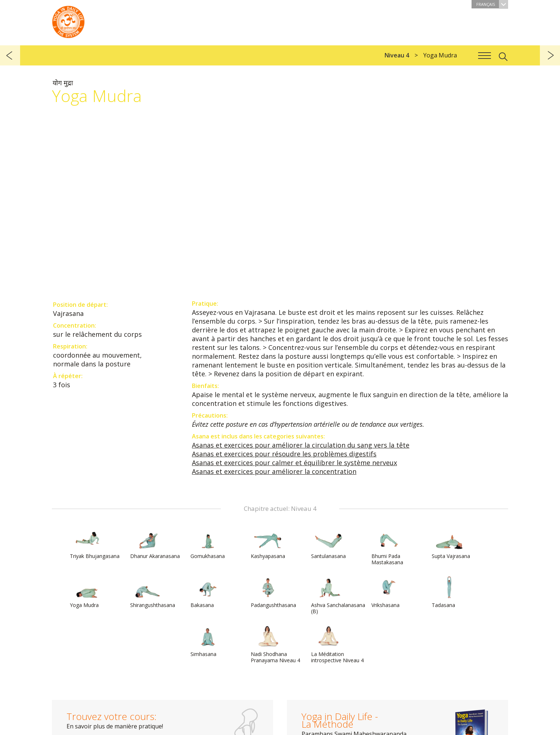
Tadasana (449, 592)
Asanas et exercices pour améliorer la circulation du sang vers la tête (301, 445)
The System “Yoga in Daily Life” (68, 20)
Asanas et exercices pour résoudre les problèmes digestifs (284, 454)
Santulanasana (329, 543)
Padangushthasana (273, 592)
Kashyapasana (268, 543)
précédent (10, 55)
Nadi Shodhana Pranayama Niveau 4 (275, 644)
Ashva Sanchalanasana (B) (338, 595)
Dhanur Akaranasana (155, 543)
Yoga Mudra (87, 592)
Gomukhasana (208, 543)
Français (492, 4)
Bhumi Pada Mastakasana (389, 546)
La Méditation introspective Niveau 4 (337, 644)
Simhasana (208, 641)
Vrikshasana (389, 592)
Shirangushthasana (153, 592)
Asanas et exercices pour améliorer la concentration (274, 471)
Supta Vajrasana (451, 543)
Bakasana (208, 592)
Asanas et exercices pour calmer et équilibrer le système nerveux (294, 463)
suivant (550, 55)
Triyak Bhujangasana (95, 543)
